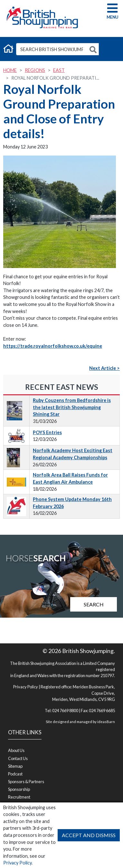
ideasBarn (106, 722)
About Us (16, 750)
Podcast (15, 774)
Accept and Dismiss (89, 835)
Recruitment (19, 797)
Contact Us (18, 758)
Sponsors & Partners (26, 782)
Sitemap (15, 766)
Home (10, 70)
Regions (35, 70)
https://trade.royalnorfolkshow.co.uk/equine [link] (53, 346)
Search (94, 604)
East (59, 70)
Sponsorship (19, 789)
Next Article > (104, 368)
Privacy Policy (17, 863)
